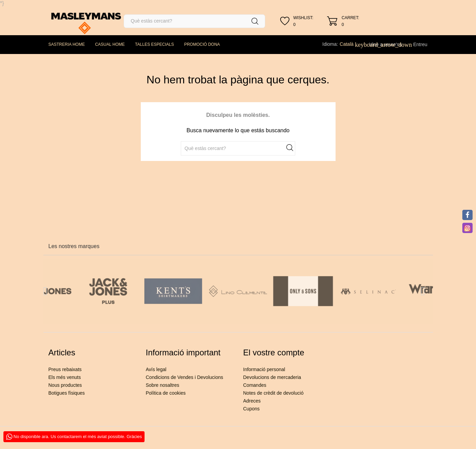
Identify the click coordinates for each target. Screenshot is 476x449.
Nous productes (65, 385)
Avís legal (156, 369)
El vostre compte (274, 352)
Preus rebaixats (65, 369)
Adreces (252, 401)
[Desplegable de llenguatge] (350, 44)
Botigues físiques (67, 393)
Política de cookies (166, 393)
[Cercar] (195, 21)
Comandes (255, 385)
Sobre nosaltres (163, 385)
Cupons (251, 409)
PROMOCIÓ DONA (202, 44)
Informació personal (264, 369)
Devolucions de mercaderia (272, 377)
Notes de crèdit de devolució (274, 393)
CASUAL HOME (110, 44)
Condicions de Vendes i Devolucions (185, 377)
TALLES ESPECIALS (154, 44)
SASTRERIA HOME (67, 44)
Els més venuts (65, 377)
